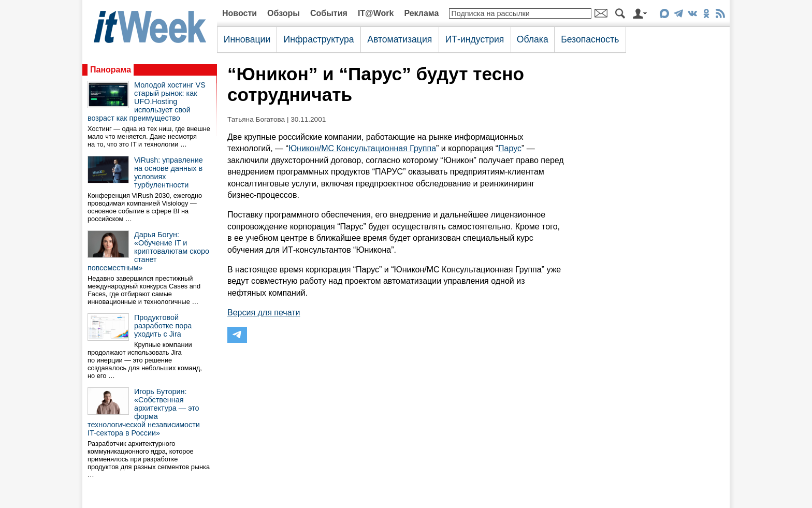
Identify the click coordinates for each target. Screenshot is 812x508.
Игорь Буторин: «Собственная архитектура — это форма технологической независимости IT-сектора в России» (144, 412)
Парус (510, 148)
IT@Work (376, 13)
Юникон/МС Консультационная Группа (362, 148)
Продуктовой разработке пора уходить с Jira (163, 326)
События (329, 13)
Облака (533, 39)
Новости (240, 13)
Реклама (421, 13)
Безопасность (590, 39)
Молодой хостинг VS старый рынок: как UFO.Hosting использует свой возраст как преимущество (147, 101)
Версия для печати (264, 313)
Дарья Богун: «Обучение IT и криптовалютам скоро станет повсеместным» (148, 251)
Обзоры (284, 13)
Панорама (111, 70)
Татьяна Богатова (256, 119)
